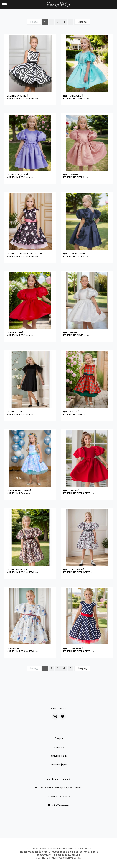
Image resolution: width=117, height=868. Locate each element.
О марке (59, 738)
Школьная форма (59, 764)
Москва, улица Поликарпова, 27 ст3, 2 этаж (60, 788)
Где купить (59, 747)
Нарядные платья (59, 756)
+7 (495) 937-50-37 (61, 796)
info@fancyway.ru (61, 805)
